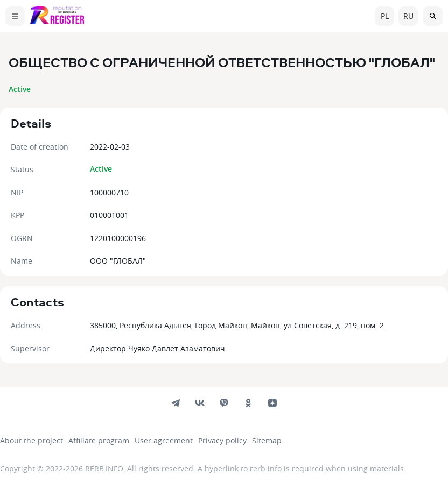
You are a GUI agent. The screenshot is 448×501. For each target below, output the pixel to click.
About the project (31, 440)
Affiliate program (99, 440)
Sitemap (267, 440)
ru (408, 16)
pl (385, 16)
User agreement (164, 440)
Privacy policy (222, 440)
